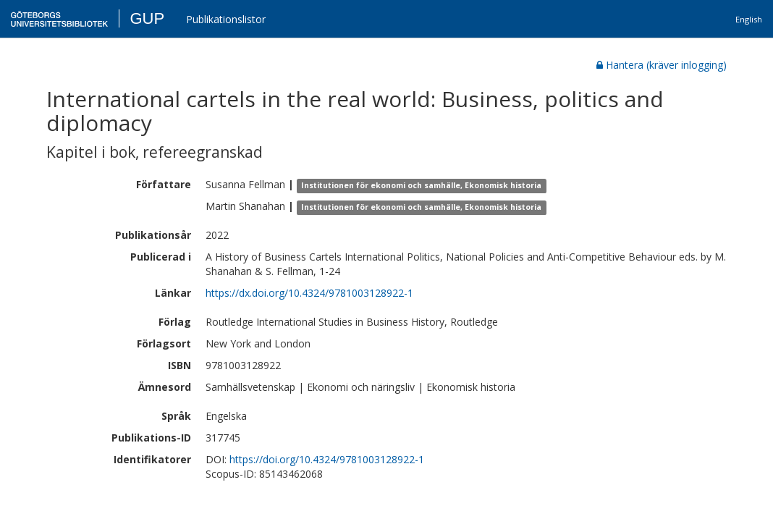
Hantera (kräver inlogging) (662, 65)
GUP (147, 18)
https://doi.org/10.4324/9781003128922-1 (327, 459)
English (749, 19)
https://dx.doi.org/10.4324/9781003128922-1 (309, 293)
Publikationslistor (226, 19)
